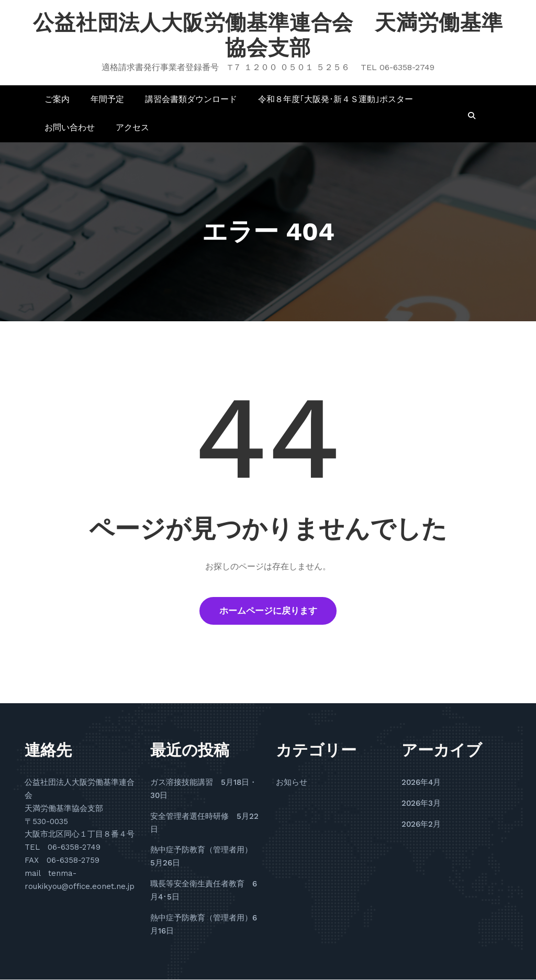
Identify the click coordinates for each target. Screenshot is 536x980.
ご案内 (57, 99)
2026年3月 (421, 804)
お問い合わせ (70, 127)
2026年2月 (421, 825)
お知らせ (292, 783)
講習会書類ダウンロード (191, 99)
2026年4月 (421, 783)
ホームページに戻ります (268, 611)
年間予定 (107, 99)
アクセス (132, 127)
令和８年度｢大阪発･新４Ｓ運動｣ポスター (336, 99)
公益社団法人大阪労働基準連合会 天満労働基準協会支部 (268, 35)
